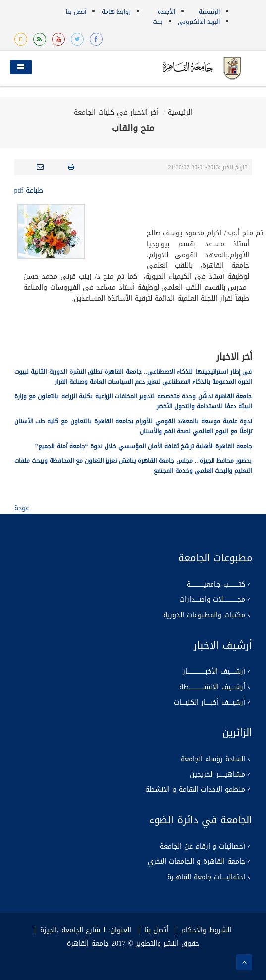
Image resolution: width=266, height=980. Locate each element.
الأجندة (166, 12)
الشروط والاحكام (206, 930)
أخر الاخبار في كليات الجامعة (116, 112)
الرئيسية (209, 12)
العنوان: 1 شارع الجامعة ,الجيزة (85, 930)
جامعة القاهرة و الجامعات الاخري (196, 862)
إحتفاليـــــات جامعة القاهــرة (206, 877)
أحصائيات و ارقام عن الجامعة (203, 847)
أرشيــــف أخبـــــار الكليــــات (210, 703)
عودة (22, 508)
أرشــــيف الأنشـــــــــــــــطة (212, 687)
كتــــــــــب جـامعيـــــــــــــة (216, 585)
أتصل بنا (76, 12)
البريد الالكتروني (199, 22)
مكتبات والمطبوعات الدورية (204, 615)
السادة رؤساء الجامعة (213, 759)
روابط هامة (116, 12)
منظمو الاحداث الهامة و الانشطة (195, 790)
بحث (158, 22)
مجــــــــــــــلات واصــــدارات (212, 600)
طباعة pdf (29, 190)
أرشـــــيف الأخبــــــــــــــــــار (214, 672)
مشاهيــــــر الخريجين (217, 775)
